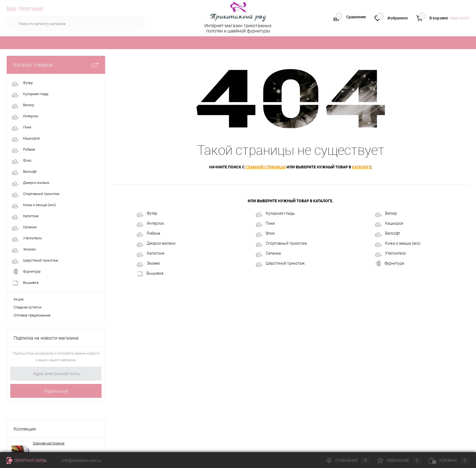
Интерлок (150, 224)
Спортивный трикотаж (281, 244)
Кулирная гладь (275, 214)
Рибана (149, 234)
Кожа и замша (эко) (398, 244)
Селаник (268, 254)
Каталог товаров (56, 65)
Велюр (386, 214)
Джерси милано (156, 244)
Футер (147, 214)
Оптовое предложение (32, 315)
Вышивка (150, 274)
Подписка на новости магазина (46, 338)
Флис (265, 234)
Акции (19, 299)
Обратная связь (27, 461)
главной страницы (266, 167)
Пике (265, 224)
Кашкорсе (389, 224)
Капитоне (150, 254)
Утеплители (390, 254)
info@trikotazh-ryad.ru (81, 461)
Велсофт (388, 234)
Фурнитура (390, 264)
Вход (11, 8)
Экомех (148, 264)
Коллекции (25, 429)
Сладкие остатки (27, 307)
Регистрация (31, 8)
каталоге (362, 167)
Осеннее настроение (49, 443)
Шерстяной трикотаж (280, 264)
